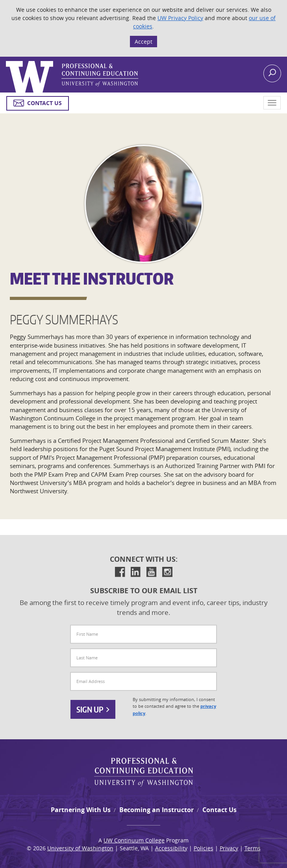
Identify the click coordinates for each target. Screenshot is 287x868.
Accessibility (171, 848)
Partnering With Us (81, 810)
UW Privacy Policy (180, 18)
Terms (253, 848)
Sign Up (93, 709)
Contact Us (219, 810)
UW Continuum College (134, 840)
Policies (204, 848)
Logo (7, 61)
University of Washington (80, 848)
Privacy (229, 848)
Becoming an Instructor (156, 810)
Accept (143, 42)
